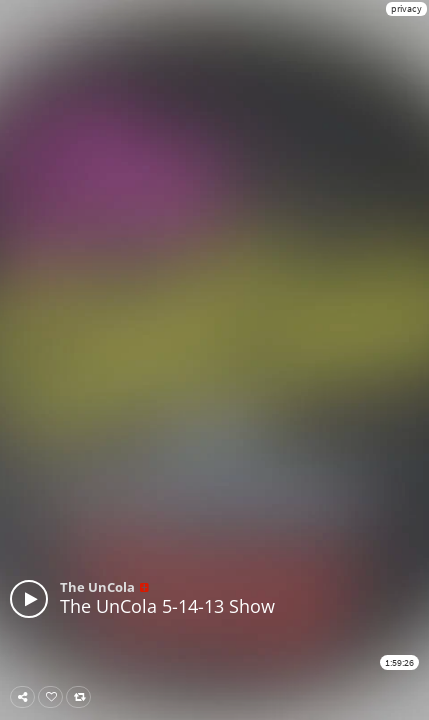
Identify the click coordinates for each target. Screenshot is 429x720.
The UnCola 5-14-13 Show (167, 606)
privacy (406, 8)
